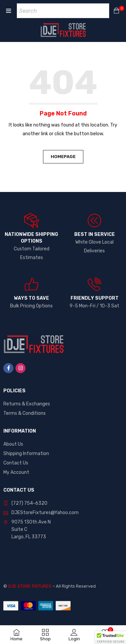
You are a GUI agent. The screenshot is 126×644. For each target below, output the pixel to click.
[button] (111, 638)
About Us (13, 444)
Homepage (63, 157)
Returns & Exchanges (27, 404)
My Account (16, 472)
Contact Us (16, 463)
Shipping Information (26, 454)
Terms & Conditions (25, 413)
